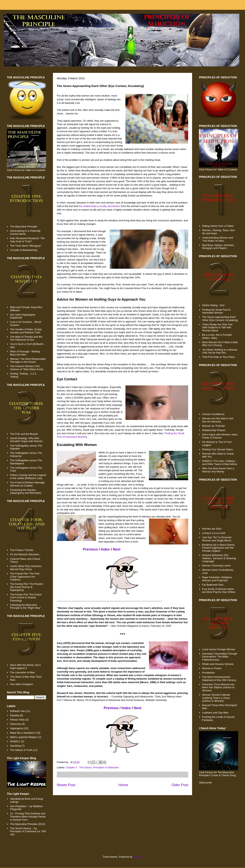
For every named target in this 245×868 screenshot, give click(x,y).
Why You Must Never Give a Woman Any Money (218, 470)
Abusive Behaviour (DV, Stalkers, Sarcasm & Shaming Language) (219, 558)
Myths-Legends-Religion (24, 737)
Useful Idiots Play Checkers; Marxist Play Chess (26, 568)
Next (117, 549)
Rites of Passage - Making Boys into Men (25, 353)
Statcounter (206, 783)
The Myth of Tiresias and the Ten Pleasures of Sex (26, 338)
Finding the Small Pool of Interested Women (216, 311)
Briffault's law (17, 711)
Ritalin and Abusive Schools (218, 664)
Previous (90, 549)
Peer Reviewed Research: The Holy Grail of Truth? (27, 240)
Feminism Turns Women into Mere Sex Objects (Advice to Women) (218, 687)
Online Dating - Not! (213, 305)
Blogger (137, 857)
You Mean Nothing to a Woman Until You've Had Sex (220, 351)
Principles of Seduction (106, 767)
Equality (15, 715)
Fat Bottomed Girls (213, 585)
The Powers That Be (22, 550)
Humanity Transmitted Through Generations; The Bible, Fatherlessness (220, 657)
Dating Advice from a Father (218, 226)
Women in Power (212, 668)
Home (123, 785)
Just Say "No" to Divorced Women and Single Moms (217, 539)
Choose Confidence (213, 414)
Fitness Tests (17, 720)
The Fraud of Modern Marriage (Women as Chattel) (27, 484)
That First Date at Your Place (218, 357)
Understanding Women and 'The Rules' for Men (218, 239)
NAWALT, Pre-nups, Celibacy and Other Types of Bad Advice (220, 462)
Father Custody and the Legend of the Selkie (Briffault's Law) (28, 477)
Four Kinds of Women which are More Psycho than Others (219, 591)
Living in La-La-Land (214, 533)
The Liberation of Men (22, 672)
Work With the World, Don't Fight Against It (25, 667)
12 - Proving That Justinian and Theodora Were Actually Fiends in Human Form (28, 816)
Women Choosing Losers (216, 566)
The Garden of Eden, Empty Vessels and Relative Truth (26, 331)
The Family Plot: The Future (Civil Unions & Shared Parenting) (26, 598)
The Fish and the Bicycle (24, 434)
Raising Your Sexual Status (217, 449)
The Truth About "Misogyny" (26, 246)
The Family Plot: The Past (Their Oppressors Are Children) (25, 577)
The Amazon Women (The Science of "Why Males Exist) (27, 368)
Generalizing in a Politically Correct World (25, 232)
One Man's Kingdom (21, 684)
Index (105, 549)
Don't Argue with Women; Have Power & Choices (220, 436)
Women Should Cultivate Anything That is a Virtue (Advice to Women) (216, 698)
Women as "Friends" (214, 426)
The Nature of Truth (21, 750)
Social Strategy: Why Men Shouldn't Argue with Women (26, 440)
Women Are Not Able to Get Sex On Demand (218, 420)
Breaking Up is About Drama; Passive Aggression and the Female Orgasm (219, 548)
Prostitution (208, 673)
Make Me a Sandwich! (23, 733)
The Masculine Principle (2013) (28, 824)
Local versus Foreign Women (219, 649)
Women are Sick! (212, 529)
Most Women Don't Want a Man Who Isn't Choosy (220, 344)
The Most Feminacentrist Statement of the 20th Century (219, 679)
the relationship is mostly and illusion (99, 206)
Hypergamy (16, 728)
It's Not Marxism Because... (25, 554)
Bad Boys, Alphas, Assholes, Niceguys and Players (218, 247)
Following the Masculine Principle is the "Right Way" (25, 606)
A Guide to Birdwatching (24, 250)
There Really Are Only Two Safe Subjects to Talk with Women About (217, 327)
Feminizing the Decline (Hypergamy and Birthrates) (26, 491)
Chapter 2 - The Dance (79, 767)
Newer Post (66, 785)
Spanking (15, 746)
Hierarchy (15, 724)
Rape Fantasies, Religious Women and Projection (217, 579)
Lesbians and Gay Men (215, 713)
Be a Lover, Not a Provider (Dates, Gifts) (217, 336)
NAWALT (15, 741)
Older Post (180, 785)
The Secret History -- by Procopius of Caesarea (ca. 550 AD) (28, 831)
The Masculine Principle (24, 226)
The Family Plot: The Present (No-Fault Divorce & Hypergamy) (26, 587)
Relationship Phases (214, 430)
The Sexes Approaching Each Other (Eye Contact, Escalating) (220, 319)
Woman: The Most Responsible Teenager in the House (28, 360)
